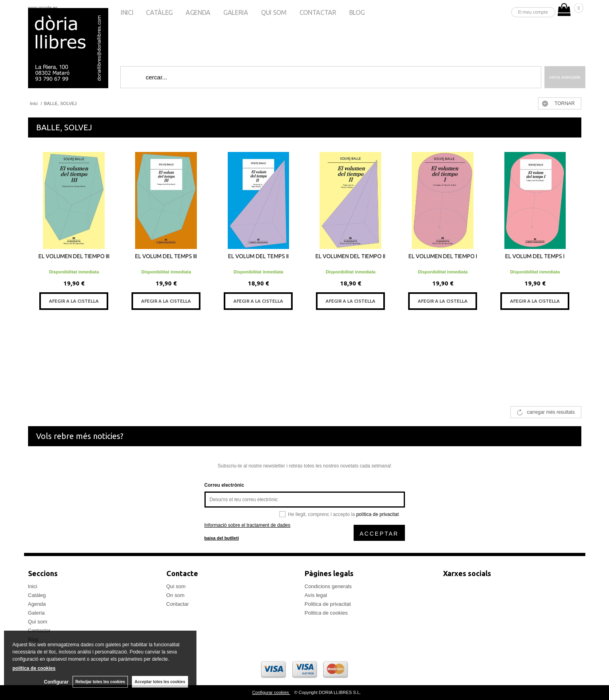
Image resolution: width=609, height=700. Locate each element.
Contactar (318, 12)
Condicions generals (328, 586)
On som (176, 595)
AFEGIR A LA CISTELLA (74, 301)
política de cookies (34, 668)
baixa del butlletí (222, 538)
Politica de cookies (326, 613)
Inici (127, 12)
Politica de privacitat (328, 604)
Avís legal (316, 595)
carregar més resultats (551, 412)
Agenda (198, 12)
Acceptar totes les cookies (160, 682)
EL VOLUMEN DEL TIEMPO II (350, 256)
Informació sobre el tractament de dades (248, 525)
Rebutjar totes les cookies (100, 682)
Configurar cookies (271, 692)
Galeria (236, 12)
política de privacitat (377, 514)
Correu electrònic (224, 485)
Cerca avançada (565, 77)
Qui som (274, 12)
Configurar (56, 682)
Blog (357, 12)
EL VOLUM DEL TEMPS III (166, 256)
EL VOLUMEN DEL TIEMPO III (74, 256)
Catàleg (159, 12)
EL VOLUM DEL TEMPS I (535, 256)
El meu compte (533, 12)
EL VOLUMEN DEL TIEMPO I (443, 256)
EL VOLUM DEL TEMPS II (258, 256)
